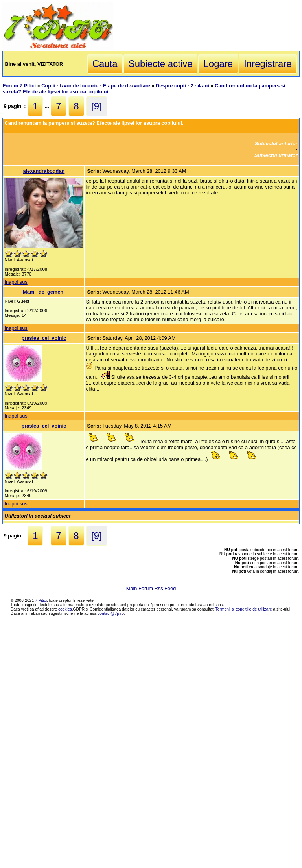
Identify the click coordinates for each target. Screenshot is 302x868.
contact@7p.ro (111, 614)
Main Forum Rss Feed (151, 588)
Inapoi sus (16, 282)
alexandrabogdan (44, 171)
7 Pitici (41, 601)
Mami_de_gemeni (44, 292)
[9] (97, 106)
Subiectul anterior (276, 143)
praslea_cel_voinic (44, 338)
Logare (218, 64)
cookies (65, 609)
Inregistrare (268, 64)
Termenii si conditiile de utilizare (244, 609)
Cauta (105, 64)
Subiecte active (161, 64)
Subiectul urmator (276, 155)
